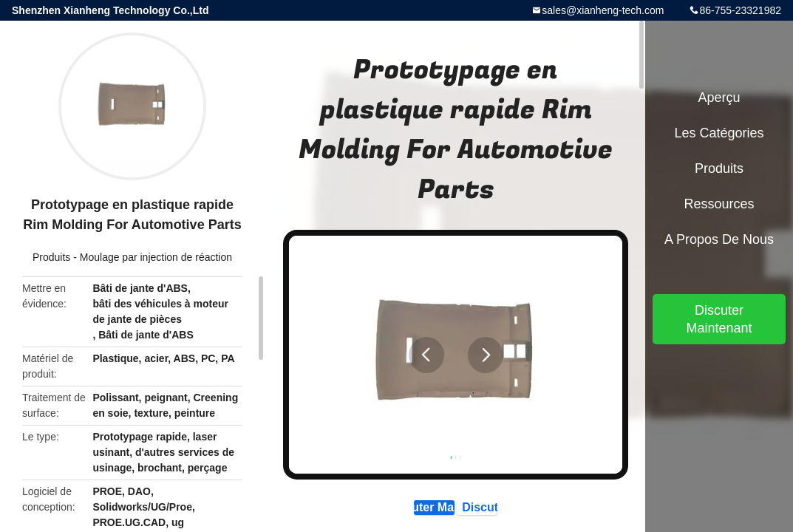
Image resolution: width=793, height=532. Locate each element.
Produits (51, 257)
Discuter (513, 512)
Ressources (719, 204)
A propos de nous (719, 239)
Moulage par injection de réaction (156, 257)
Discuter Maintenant (400, 512)
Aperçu (719, 98)
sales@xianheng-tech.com (603, 10)
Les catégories (719, 133)
